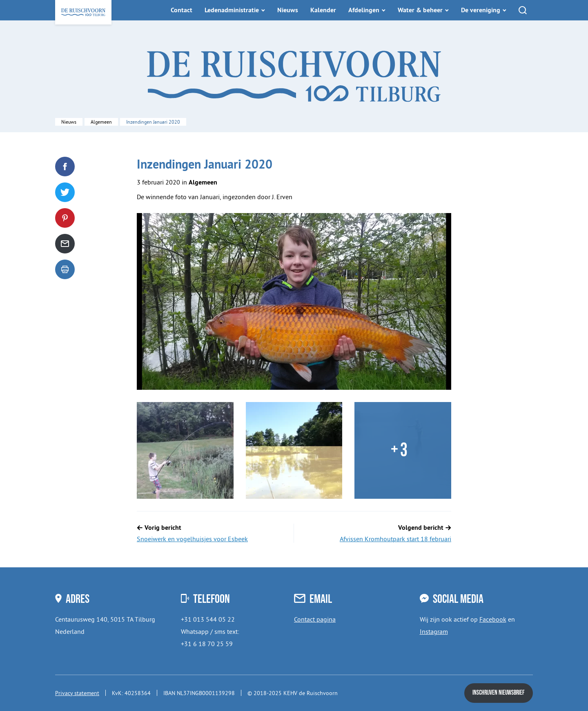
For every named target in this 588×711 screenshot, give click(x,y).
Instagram (434, 631)
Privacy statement (77, 693)
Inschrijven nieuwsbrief (499, 693)
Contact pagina (315, 619)
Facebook (493, 619)
